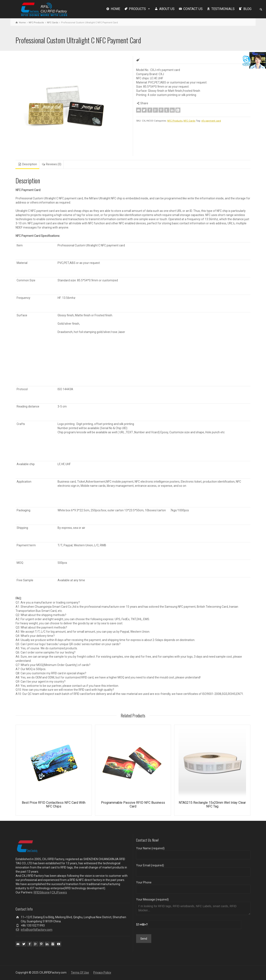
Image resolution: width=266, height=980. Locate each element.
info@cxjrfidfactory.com (37, 930)
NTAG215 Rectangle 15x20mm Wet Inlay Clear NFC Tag (212, 804)
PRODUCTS (137, 9)
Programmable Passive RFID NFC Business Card (133, 804)
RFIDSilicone (42, 892)
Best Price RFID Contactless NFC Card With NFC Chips (54, 804)
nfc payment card (211, 121)
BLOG (247, 9)
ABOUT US (167, 9)
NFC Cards (53, 23)
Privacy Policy (102, 973)
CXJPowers (59, 892)
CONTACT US (193, 9)
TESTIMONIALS (223, 9)
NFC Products (36, 23)
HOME (115, 9)
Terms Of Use (80, 973)
